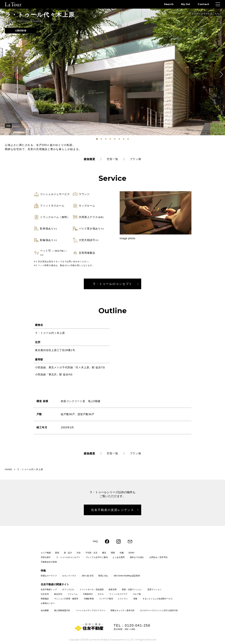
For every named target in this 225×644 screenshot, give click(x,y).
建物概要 (89, 159)
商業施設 (45, 599)
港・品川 (68, 553)
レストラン (123, 599)
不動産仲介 (88, 594)
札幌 (122, 553)
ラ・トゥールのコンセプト (113, 284)
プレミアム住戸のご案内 (97, 557)
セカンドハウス (69, 576)
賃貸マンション (154, 589)
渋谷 (79, 553)
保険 (135, 599)
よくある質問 (119, 557)
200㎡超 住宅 (88, 576)
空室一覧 (112, 159)
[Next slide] (220, 74)
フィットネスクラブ (118, 594)
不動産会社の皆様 (49, 562)
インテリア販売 (106, 599)
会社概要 (45, 610)
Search (169, 4)
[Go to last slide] (5, 74)
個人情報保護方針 (62, 610)
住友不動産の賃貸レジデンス (113, 510)
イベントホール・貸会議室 (92, 589)
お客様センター (48, 603)
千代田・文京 (91, 553)
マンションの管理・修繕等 (66, 599)
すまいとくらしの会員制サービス (158, 599)
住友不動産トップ (49, 589)
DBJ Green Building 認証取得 (127, 576)
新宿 (57, 553)
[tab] (97, 139)
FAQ (95, 541)
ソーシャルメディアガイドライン (91, 610)
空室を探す (46, 557)
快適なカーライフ (49, 576)
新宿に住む (103, 576)
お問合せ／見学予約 (158, 557)
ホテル (101, 594)
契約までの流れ (137, 557)
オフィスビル (68, 589)
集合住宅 (58, 594)
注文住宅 (45, 594)
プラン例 (136, 159)
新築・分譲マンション (132, 589)
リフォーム (73, 594)
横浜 (104, 553)
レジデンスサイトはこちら (205, 14)
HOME (9, 469)
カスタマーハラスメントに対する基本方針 (159, 610)
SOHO (131, 553)
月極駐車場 (89, 599)
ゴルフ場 (137, 594)
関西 (113, 553)
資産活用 (113, 589)
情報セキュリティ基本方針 (123, 610)
